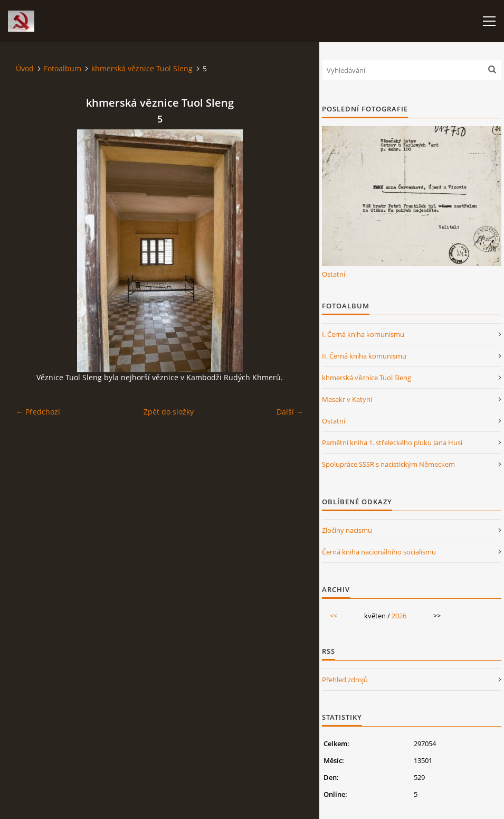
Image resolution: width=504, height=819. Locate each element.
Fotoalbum (63, 68)
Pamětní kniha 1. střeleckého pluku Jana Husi (392, 443)
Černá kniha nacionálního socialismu (379, 552)
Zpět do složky (169, 412)
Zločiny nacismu (347, 530)
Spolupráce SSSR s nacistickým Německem (388, 464)
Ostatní (334, 274)
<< (334, 616)
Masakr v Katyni (347, 399)
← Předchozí (38, 412)
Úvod (25, 68)
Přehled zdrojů (345, 680)
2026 (399, 616)
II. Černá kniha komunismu (364, 356)
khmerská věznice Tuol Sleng (142, 68)
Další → (290, 412)
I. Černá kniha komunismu (363, 334)
